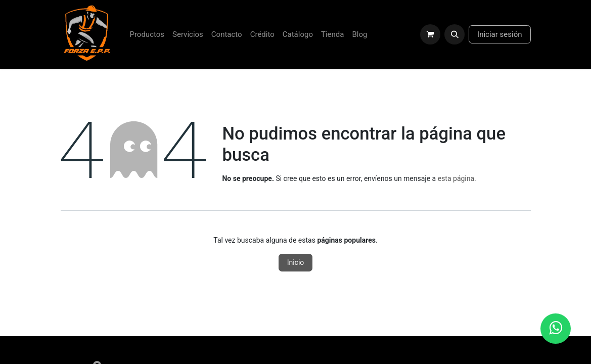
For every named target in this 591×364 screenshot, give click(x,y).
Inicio (296, 262)
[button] (454, 34)
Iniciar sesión (499, 34)
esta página (456, 178)
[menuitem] (147, 35)
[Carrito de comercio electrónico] (430, 34)
